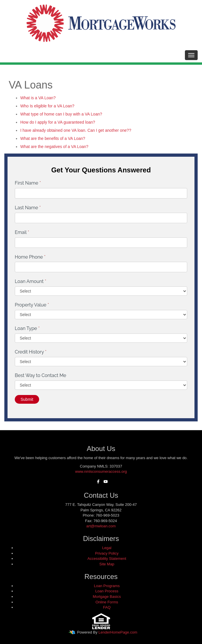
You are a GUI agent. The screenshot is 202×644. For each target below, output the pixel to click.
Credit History (31, 352)
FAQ (107, 607)
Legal (107, 548)
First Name (28, 183)
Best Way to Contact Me (41, 375)
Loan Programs (107, 586)
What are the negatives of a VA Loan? (54, 147)
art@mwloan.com (101, 526)
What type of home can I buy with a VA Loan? (61, 114)
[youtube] (104, 482)
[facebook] (97, 482)
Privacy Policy (107, 553)
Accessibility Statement (107, 559)
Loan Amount (31, 281)
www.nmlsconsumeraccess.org (101, 471)
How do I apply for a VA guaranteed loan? (58, 122)
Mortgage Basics (107, 597)
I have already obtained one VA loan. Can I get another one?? (76, 130)
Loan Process (107, 591)
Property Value (32, 305)
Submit (27, 399)
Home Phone (30, 257)
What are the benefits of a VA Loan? (53, 138)
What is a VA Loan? (38, 98)
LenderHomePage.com (118, 632)
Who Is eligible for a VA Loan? (47, 106)
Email (22, 232)
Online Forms (107, 602)
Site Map (107, 564)
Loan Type (27, 328)
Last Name (28, 208)
